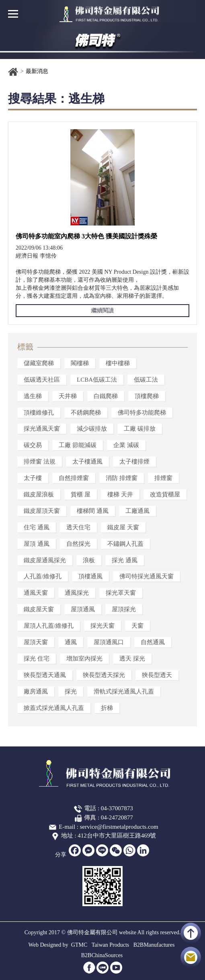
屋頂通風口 (109, 642)
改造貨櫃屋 (165, 494)
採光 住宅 (37, 659)
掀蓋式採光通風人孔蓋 (54, 708)
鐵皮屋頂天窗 (42, 511)
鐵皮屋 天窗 (123, 527)
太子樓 (33, 478)
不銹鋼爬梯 (86, 413)
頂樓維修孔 (39, 413)
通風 (71, 642)
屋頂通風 (83, 609)
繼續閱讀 (102, 310)
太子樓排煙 (134, 462)
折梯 (107, 708)
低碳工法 (146, 380)
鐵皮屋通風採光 (45, 560)
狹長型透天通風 (45, 675)
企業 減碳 (126, 445)
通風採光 (77, 593)
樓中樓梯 (118, 363)
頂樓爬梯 (147, 396)
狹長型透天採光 (104, 675)
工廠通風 (137, 511)
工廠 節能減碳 (78, 445)
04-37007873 (117, 808)
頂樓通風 (90, 576)
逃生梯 (33, 396)
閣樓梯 (80, 363)
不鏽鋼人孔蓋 (125, 544)
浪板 (89, 560)
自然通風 (153, 642)
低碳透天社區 (42, 380)
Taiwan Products (111, 945)
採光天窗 (102, 626)
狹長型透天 (157, 675)
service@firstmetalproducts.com (119, 827)
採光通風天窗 (42, 429)
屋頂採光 (124, 609)
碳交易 (33, 445)
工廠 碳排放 (140, 429)
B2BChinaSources (102, 955)
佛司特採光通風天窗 (147, 576)
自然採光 (78, 544)
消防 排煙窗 (122, 478)
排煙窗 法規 (40, 462)
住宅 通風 (37, 527)
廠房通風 (36, 691)
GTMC (79, 945)
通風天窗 (36, 593)
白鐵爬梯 (106, 396)
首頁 (13, 72)
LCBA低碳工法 (97, 380)
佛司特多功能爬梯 (142, 413)
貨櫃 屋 (81, 494)
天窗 (137, 626)
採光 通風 (125, 560)
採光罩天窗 (121, 593)
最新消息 (37, 71)
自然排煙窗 (74, 478)
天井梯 (68, 396)
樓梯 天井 (120, 494)
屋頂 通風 (37, 544)
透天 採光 (132, 659)
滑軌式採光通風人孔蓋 (124, 691)
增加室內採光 (84, 659)
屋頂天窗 (36, 642)
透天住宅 (78, 527)
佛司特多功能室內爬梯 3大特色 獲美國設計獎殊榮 (86, 236)
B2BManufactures (154, 945)
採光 (71, 691)
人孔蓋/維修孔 (43, 576)
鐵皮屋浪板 (39, 494)
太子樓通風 (87, 462)
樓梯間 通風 (93, 511)
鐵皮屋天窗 (39, 609)
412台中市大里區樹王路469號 (117, 836)
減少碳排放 (92, 429)
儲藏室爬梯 (39, 363)
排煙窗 (163, 478)
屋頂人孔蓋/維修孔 (49, 626)
